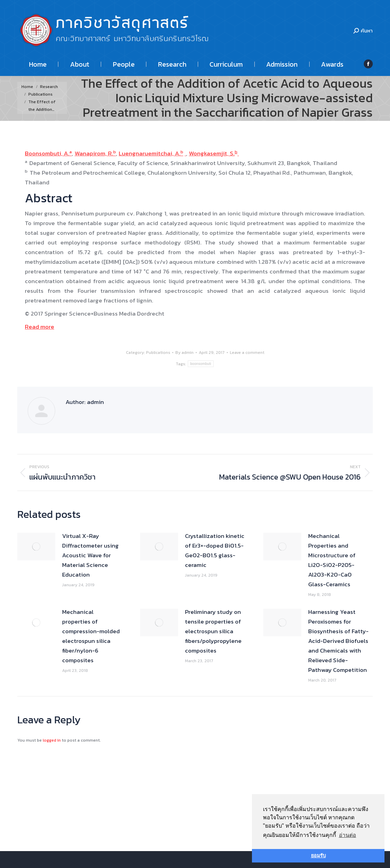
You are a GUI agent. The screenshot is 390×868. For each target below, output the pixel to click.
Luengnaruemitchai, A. (150, 153)
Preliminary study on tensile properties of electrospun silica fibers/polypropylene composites (213, 631)
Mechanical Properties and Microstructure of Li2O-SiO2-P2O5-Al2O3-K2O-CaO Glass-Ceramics (332, 560)
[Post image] (36, 547)
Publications (158, 353)
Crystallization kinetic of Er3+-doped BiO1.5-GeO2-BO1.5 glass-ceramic (215, 550)
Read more (40, 327)
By (184, 353)
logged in (52, 740)
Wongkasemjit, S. (212, 153)
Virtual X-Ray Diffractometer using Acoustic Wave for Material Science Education (90, 555)
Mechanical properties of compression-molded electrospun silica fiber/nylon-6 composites (91, 636)
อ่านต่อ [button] (348, 835)
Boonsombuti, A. (47, 153)
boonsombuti (201, 364)
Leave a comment (247, 353)
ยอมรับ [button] (318, 856)
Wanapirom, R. (94, 153)
